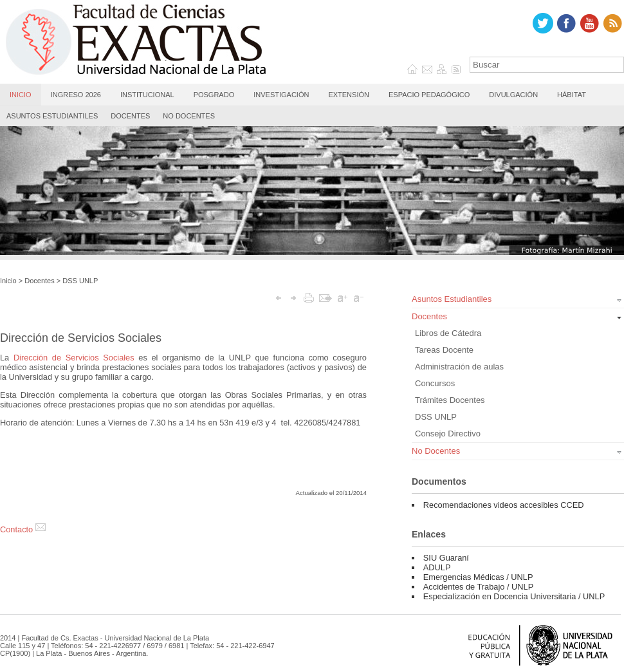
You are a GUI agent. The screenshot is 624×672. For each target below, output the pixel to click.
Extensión (349, 95)
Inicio (21, 95)
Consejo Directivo (448, 434)
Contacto (23, 529)
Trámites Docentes (450, 400)
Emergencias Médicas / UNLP (478, 577)
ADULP (437, 567)
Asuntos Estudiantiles (52, 116)
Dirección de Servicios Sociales (74, 358)
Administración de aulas (459, 367)
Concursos (435, 383)
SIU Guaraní (446, 558)
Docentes (130, 116)
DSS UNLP (80, 281)
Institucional (147, 95)
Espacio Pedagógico (429, 95)
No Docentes (189, 116)
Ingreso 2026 (76, 95)
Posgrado (214, 95)
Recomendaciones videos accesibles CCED (504, 505)
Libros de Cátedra (448, 333)
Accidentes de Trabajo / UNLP (478, 587)
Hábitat (572, 95)
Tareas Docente (444, 350)
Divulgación (513, 95)
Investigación (281, 95)
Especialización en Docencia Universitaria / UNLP (514, 596)
